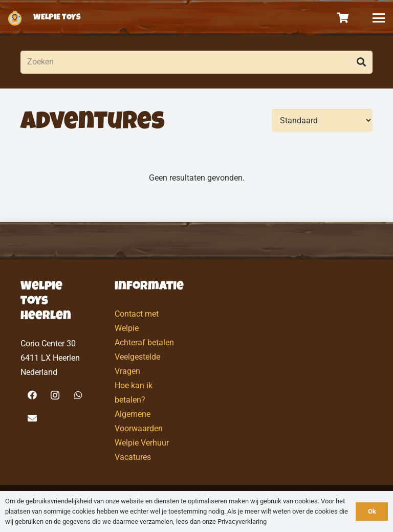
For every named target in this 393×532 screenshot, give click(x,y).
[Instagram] (55, 395)
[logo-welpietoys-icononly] (15, 18)
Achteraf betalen (144, 342)
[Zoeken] (196, 62)
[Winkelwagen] (343, 18)
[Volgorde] (322, 120)
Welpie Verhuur (142, 443)
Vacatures (133, 457)
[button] (379, 18)
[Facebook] (32, 395)
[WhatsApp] (78, 395)
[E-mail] (32, 418)
